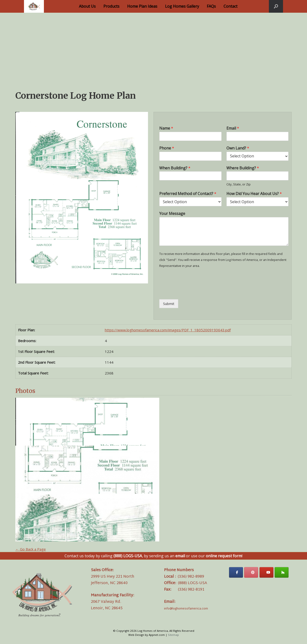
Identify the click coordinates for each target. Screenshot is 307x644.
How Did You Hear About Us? (254, 194)
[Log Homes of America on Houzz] (282, 572)
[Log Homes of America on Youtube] (266, 572)
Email (233, 128)
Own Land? (238, 148)
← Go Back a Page (31, 549)
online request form (224, 556)
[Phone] (190, 156)
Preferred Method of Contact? (188, 194)
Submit (169, 304)
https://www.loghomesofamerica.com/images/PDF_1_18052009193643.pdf (168, 330)
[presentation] (196, 291)
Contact (230, 6)
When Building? (175, 168)
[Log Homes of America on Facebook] (236, 572)
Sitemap (173, 635)
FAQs (211, 6)
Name (166, 128)
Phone (167, 148)
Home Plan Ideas (142, 6)
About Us (87, 6)
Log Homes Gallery (182, 6)
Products (111, 6)
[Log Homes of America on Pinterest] (251, 572)
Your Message (172, 214)
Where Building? (243, 168)
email (180, 556)
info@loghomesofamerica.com (186, 609)
